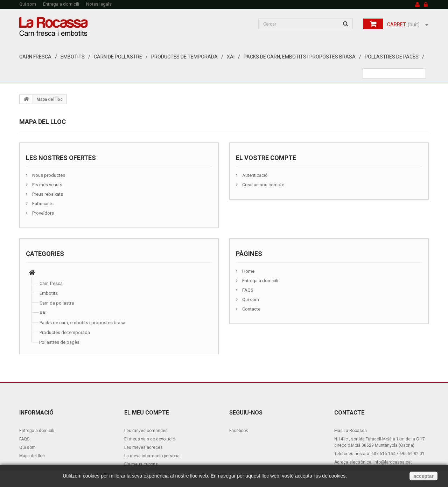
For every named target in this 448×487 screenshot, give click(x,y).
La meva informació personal (152, 456)
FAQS (247, 290)
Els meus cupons (141, 464)
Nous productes (48, 175)
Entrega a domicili (61, 4)
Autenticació (254, 175)
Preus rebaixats (47, 194)
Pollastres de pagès (392, 57)
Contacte (251, 309)
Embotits (73, 57)
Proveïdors (43, 213)
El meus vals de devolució (150, 439)
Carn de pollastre (118, 57)
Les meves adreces (143, 447)
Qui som (28, 4)
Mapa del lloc (32, 456)
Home (248, 271)
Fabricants (42, 204)
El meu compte (147, 413)
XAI (231, 57)
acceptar (423, 476)
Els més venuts (47, 185)
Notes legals (99, 4)
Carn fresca (35, 57)
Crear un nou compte (263, 185)
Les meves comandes (146, 431)
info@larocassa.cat (393, 462)
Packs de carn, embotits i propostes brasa (300, 57)
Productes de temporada (184, 57)
